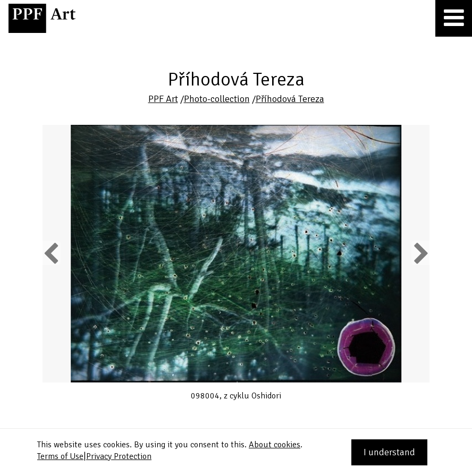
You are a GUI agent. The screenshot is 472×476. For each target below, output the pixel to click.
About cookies (275, 445)
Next (420, 253)
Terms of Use (60, 456)
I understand (389, 452)
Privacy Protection (119, 456)
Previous (52, 253)
